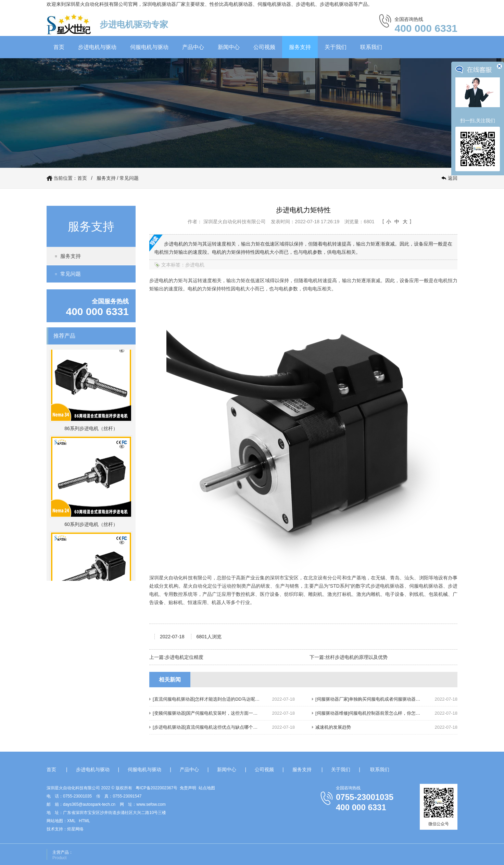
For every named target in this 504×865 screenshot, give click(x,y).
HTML (84, 821)
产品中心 (193, 47)
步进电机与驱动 (97, 47)
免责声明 (188, 788)
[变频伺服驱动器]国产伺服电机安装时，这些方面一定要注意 (212, 713)
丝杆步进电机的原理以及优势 (356, 657)
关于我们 (336, 47)
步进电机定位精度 (184, 657)
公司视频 (264, 47)
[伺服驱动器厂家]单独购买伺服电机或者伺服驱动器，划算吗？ (377, 699)
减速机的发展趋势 (333, 727)
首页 (59, 47)
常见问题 (129, 178)
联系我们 (371, 47)
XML (71, 821)
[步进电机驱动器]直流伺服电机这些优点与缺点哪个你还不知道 (214, 727)
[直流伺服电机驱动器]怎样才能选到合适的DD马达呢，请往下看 (215, 699)
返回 (453, 178)
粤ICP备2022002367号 (157, 788)
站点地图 (207, 788)
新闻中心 (229, 47)
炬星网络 (75, 829)
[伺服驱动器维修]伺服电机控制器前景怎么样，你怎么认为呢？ (377, 713)
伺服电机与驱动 (149, 47)
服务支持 (300, 47)
